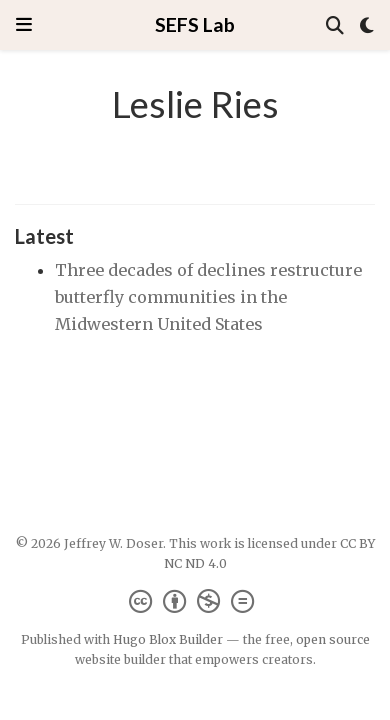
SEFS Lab (195, 24)
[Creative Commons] (195, 601)
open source (333, 639)
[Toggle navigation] (24, 24)
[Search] (335, 25)
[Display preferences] (367, 25)
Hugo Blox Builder (168, 639)
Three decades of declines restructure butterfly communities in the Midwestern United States (208, 296)
